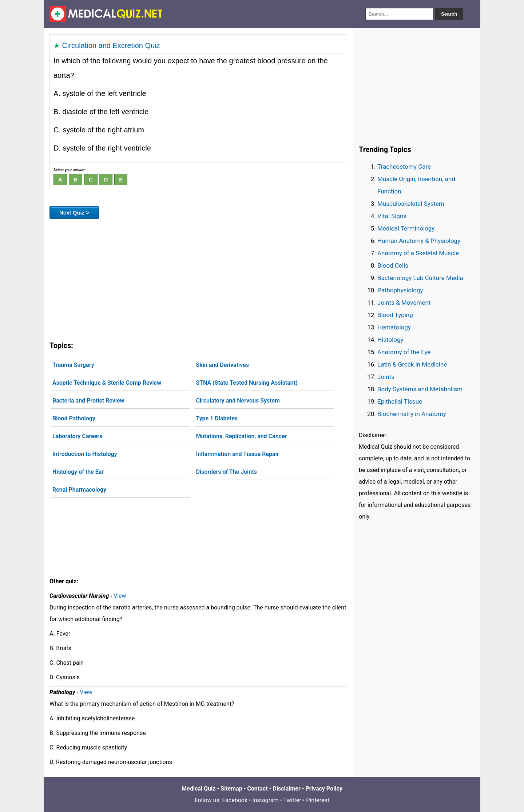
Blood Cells (393, 265)
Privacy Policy (324, 789)
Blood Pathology (74, 418)
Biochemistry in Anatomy (412, 414)
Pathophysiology (400, 290)
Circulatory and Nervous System (238, 401)
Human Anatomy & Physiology (419, 241)
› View (118, 596)
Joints (386, 377)
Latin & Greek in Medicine (412, 364)
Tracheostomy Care (404, 167)
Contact (257, 789)
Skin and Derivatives (222, 365)
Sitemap (231, 789)
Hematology (394, 327)
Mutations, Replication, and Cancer (241, 436)
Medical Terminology (406, 228)
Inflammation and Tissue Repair (237, 454)
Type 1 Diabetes (217, 418)
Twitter (292, 800)
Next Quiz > (74, 213)
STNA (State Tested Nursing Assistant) (247, 383)
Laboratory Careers (77, 436)
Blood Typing (395, 315)
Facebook (235, 800)
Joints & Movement (404, 303)
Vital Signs (392, 216)
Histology (390, 340)
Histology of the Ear (78, 472)
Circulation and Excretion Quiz (111, 45)
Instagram (265, 800)
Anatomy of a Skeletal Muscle (418, 253)
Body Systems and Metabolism (420, 389)
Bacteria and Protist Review (88, 401)
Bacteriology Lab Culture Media (420, 278)
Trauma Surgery (73, 365)
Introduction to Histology (85, 454)
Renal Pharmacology (79, 490)
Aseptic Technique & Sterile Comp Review (107, 383)
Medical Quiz (199, 789)
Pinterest (318, 800)
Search (449, 14)
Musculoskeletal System (411, 204)
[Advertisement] (198, 279)
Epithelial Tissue (400, 401)
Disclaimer (287, 789)
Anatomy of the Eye (404, 352)
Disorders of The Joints (226, 472)
